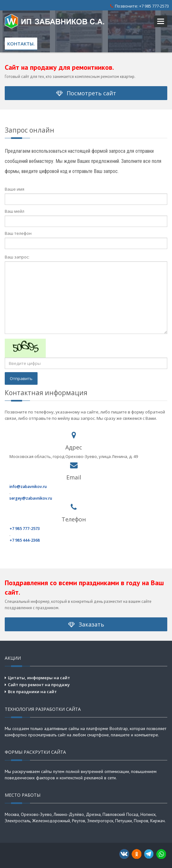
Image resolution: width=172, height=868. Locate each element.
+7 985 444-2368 (25, 540)
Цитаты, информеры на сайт (39, 678)
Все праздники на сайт (32, 692)
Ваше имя (15, 189)
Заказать (86, 624)
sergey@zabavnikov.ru (31, 498)
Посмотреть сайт (86, 93)
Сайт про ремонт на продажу (39, 685)
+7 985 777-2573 (154, 6)
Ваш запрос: (17, 257)
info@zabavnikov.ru (28, 487)
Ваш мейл (15, 211)
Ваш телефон (18, 233)
